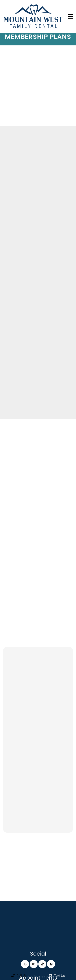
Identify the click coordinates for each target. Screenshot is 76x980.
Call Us (19, 976)
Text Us (57, 976)
